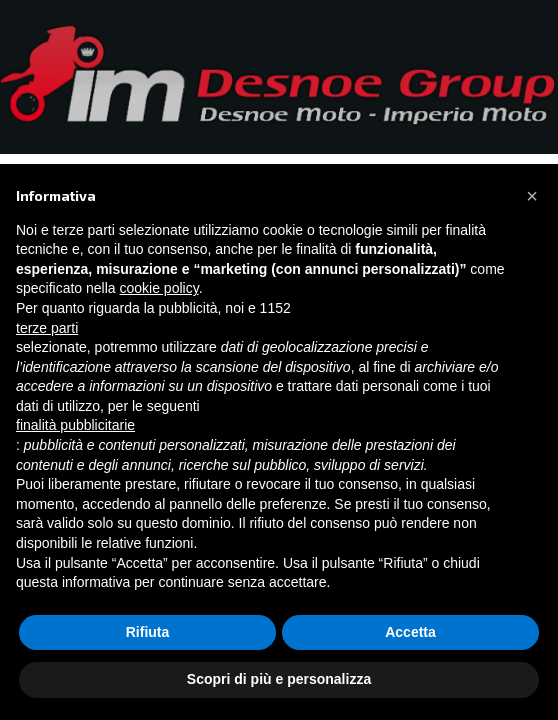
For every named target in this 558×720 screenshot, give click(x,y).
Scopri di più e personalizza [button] (279, 679)
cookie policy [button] (159, 288)
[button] (532, 196)
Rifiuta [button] (148, 632)
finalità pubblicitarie (75, 425)
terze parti (47, 328)
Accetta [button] (410, 632)
